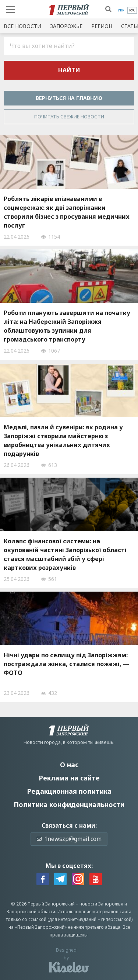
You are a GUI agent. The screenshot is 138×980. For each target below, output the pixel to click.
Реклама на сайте (69, 778)
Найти (69, 70)
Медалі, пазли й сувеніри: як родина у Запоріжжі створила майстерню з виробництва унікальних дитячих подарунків (63, 440)
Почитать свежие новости (69, 117)
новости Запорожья (101, 904)
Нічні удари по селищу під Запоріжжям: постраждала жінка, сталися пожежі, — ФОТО (66, 664)
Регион (102, 26)
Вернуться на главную (69, 98)
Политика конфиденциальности (69, 804)
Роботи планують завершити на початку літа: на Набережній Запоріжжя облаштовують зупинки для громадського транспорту (67, 326)
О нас (69, 765)
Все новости (22, 26)
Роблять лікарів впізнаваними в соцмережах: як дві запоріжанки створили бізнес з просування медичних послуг (67, 212)
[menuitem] (121, 10)
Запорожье (66, 26)
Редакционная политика (69, 791)
